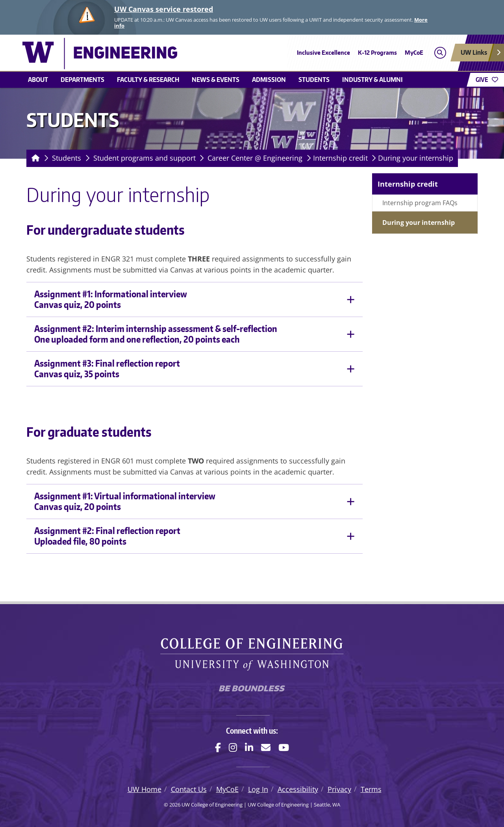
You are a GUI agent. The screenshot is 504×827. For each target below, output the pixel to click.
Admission (269, 80)
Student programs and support (145, 158)
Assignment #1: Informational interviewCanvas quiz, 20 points (111, 299)
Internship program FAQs (420, 203)
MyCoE (414, 53)
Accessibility (298, 789)
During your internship (416, 158)
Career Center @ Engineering (255, 158)
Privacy (339, 789)
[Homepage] (34, 158)
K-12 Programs (377, 53)
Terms (371, 789)
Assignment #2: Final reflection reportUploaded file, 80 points (107, 536)
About (38, 80)
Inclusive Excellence (323, 53)
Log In (258, 789)
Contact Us (189, 789)
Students (314, 80)
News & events (216, 80)
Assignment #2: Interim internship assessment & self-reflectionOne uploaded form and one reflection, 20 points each (156, 334)
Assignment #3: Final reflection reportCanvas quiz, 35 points (107, 369)
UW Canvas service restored (164, 9)
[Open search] (440, 53)
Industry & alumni (372, 80)
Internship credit (340, 158)
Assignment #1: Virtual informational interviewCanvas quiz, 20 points (125, 501)
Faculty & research (148, 80)
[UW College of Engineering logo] (195, 54)
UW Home (145, 789)
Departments (82, 80)
